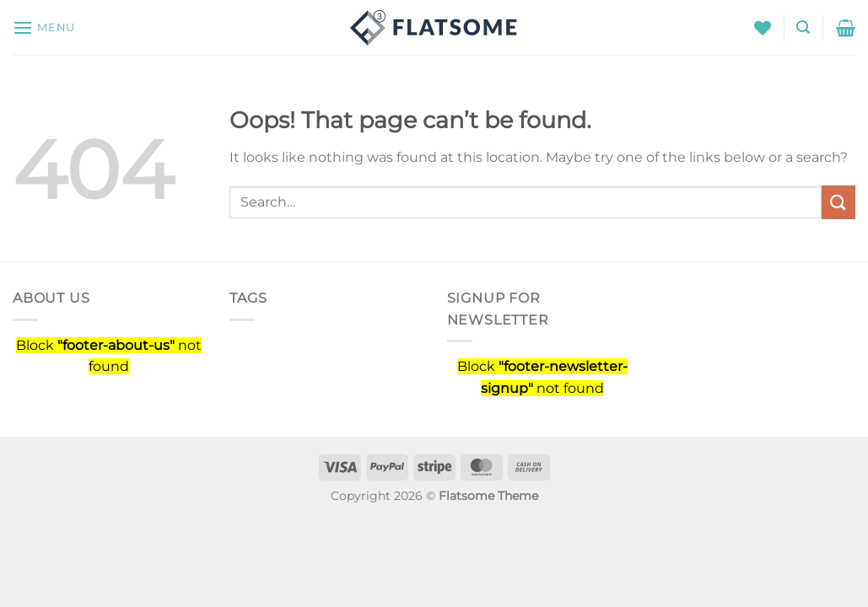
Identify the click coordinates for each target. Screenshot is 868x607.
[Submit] (838, 202)
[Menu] (44, 27)
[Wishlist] (763, 28)
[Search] (803, 27)
